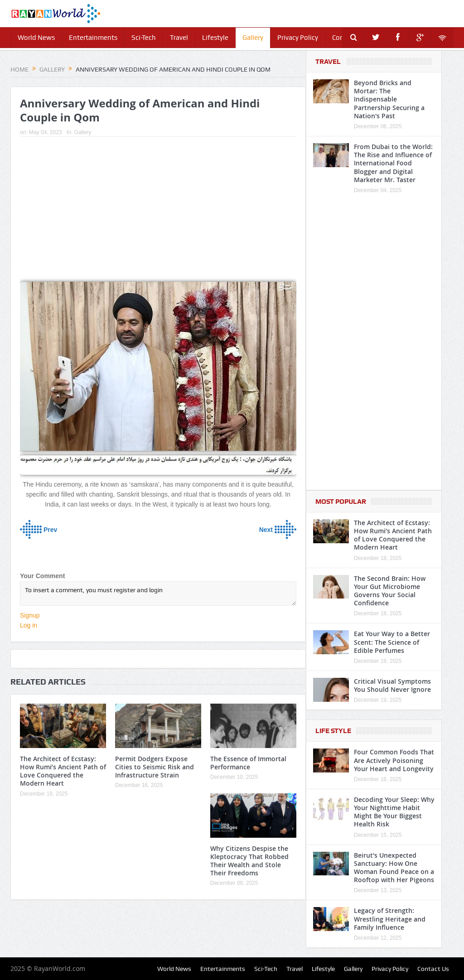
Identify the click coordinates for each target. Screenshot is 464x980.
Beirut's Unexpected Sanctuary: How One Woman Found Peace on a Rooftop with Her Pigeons (394, 868)
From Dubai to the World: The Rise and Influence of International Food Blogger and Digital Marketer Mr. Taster (393, 163)
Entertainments (93, 38)
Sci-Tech (144, 38)
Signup (30, 615)
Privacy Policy (298, 38)
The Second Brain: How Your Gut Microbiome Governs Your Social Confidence (390, 591)
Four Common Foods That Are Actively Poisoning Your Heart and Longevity (394, 760)
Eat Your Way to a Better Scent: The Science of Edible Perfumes (392, 642)
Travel (179, 38)
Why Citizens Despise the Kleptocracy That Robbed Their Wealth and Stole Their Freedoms (249, 861)
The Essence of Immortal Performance (248, 763)
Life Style (333, 731)
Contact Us (433, 969)
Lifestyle (215, 38)
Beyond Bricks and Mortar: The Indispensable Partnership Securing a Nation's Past (389, 99)
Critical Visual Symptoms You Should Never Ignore (392, 685)
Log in (29, 625)
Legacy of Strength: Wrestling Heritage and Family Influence (390, 919)
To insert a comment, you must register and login (158, 594)
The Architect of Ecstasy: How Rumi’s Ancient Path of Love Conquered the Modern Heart (63, 771)
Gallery (253, 38)
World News (36, 38)
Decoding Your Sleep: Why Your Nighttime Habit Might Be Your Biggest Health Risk (394, 812)
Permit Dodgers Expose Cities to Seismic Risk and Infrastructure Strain (155, 767)
